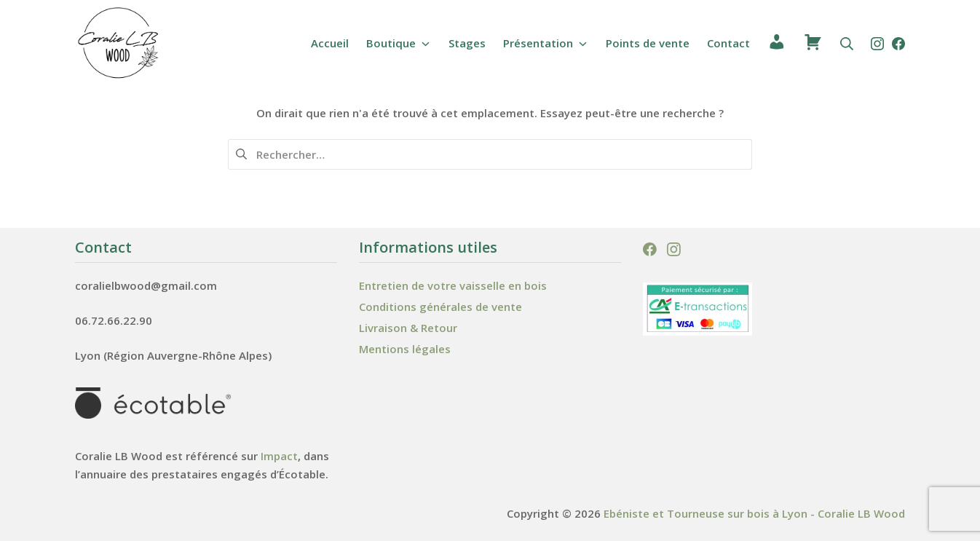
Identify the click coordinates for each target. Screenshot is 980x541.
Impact (279, 456)
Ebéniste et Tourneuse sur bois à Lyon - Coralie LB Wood (754, 513)
